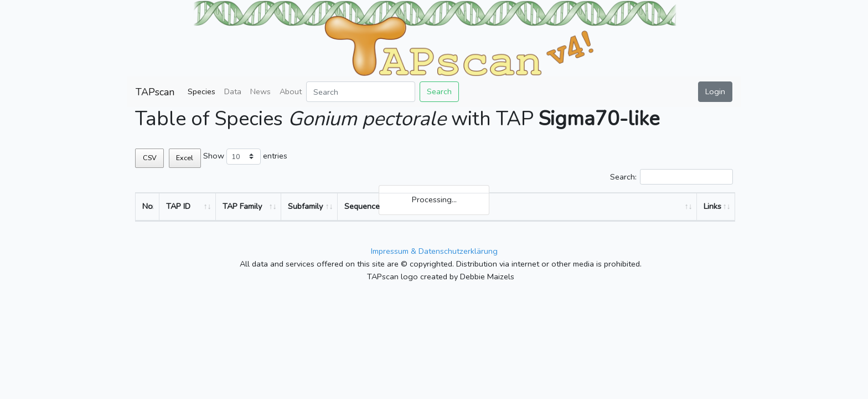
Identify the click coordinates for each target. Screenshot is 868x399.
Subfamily (305, 206)
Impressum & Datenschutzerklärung (434, 251)
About (291, 91)
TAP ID (178, 206)
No (148, 206)
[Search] (361, 92)
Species (201, 91)
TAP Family (242, 206)
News (260, 91)
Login (715, 91)
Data (233, 91)
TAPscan (155, 92)
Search (439, 91)
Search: (671, 177)
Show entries (245, 157)
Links (712, 206)
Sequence (362, 206)
